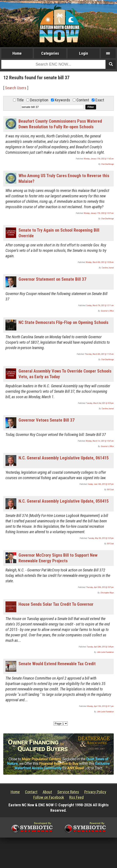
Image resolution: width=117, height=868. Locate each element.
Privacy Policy (95, 792)
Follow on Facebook (49, 797)
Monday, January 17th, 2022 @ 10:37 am (99, 213)
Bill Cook (110, 490)
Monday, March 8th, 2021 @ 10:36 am (100, 262)
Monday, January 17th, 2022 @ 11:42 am (99, 159)
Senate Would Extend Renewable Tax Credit (57, 664)
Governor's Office (107, 311)
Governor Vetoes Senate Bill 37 (47, 420)
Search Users (16, 88)
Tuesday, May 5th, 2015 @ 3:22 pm (101, 538)
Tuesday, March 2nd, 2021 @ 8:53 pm (100, 403)
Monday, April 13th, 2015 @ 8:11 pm (100, 706)
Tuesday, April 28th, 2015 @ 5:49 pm (100, 647)
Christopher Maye (107, 593)
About (47, 792)
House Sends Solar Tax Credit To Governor (56, 604)
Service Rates (68, 792)
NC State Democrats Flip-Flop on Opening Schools (63, 322)
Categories (50, 53)
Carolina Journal (108, 268)
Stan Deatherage (108, 164)
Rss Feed (76, 797)
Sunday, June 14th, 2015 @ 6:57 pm (101, 484)
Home (17, 53)
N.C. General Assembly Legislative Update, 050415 (64, 501)
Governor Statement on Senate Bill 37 (52, 279)
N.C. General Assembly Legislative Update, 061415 (64, 458)
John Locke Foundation (105, 652)
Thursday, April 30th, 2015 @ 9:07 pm (100, 587)
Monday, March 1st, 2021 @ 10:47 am (100, 441)
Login (84, 53)
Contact (31, 792)
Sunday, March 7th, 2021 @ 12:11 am (100, 305)
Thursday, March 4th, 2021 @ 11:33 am (99, 354)
